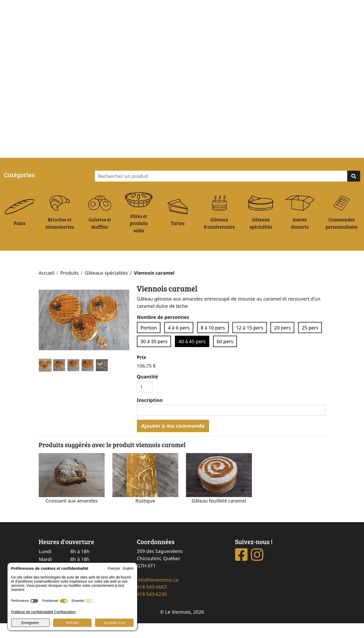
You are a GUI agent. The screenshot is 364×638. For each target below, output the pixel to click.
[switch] (34, 601)
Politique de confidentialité (32, 612)
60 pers (225, 356)
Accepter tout (114, 623)
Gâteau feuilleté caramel (219, 515)
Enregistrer (30, 623)
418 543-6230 (152, 609)
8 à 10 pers (213, 342)
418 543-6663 (152, 601)
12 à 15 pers (250, 342)
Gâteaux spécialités (106, 287)
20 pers (282, 342)
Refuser (72, 623)
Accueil (47, 287)
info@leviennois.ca (158, 594)
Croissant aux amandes (71, 515)
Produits (69, 287)
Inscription (150, 414)
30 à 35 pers (154, 356)
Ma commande (45, 152)
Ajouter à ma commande (173, 440)
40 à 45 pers (192, 356)
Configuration (65, 612)
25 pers (310, 342)
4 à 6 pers (179, 342)
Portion (149, 342)
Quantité (148, 391)
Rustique (145, 515)
